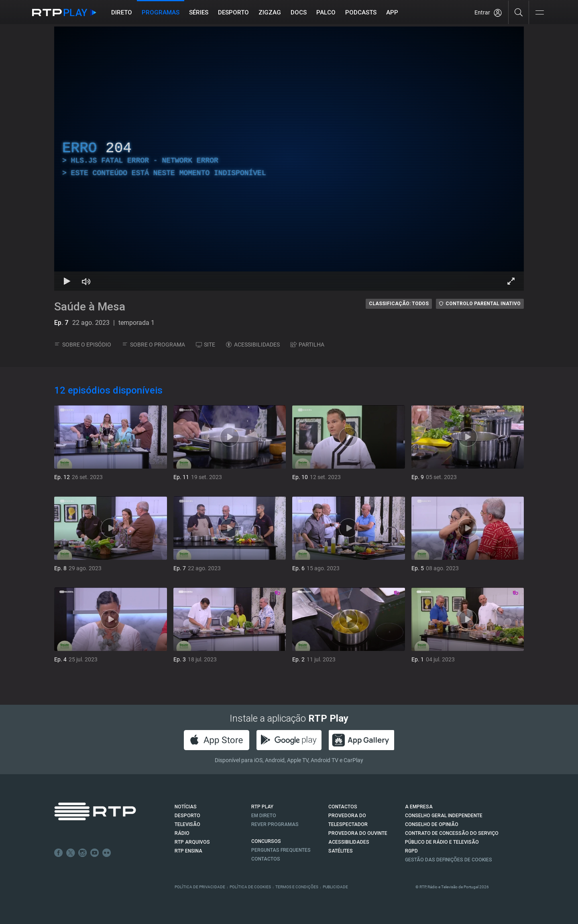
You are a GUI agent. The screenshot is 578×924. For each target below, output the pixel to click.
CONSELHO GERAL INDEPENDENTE (444, 816)
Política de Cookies (250, 887)
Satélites (341, 851)
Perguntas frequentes (281, 850)
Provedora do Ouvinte (358, 833)
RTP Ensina (188, 851)
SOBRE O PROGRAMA (154, 345)
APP (392, 12)
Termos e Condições (297, 887)
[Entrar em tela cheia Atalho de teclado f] (511, 281)
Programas (161, 12)
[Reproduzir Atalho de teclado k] (67, 281)
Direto (122, 12)
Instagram (83, 853)
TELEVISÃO (187, 824)
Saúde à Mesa (90, 307)
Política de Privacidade (200, 887)
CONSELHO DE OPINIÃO (432, 824)
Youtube (95, 853)
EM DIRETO (264, 816)
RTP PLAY (262, 807)
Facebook (59, 853)
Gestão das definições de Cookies (449, 860)
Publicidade (335, 887)
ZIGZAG (270, 12)
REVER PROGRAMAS (275, 824)
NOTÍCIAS (186, 807)
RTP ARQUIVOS (192, 842)
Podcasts (361, 12)
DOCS (299, 12)
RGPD (411, 851)
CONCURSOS (266, 841)
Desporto (233, 12)
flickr (107, 853)
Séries (199, 12)
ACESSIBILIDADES (253, 345)
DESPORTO (187, 816)
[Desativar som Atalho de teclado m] (86, 281)
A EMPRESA (419, 807)
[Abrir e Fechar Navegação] (539, 13)
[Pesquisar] (519, 12)
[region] (289, 159)
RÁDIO (182, 833)
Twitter (71, 853)
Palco (326, 12)
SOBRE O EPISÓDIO (83, 345)
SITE (206, 345)
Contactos (266, 859)
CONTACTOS (343, 807)
